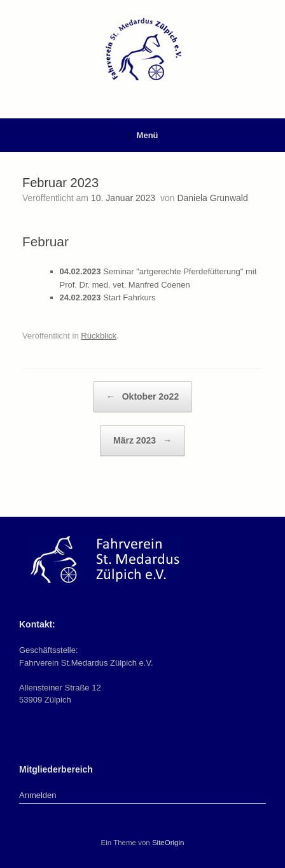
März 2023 (142, 441)
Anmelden (38, 795)
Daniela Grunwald (212, 198)
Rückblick (99, 336)
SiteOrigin (168, 843)
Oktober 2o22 (142, 397)
